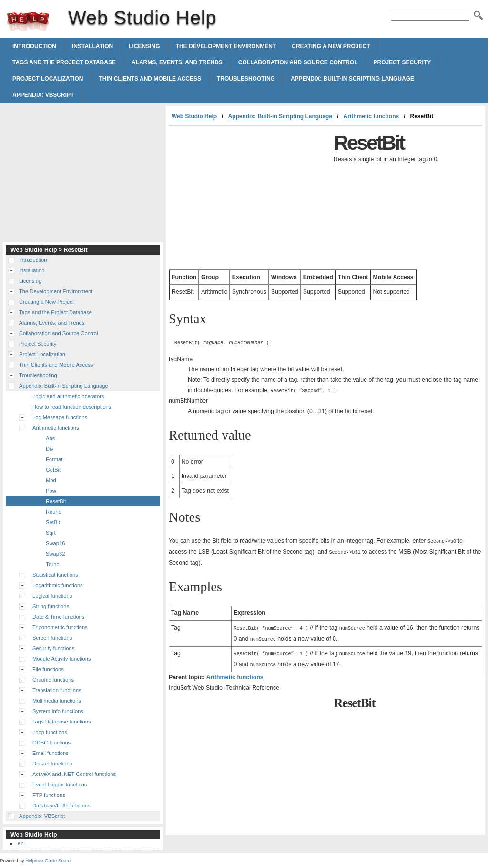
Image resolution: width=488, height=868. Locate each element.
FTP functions (49, 795)
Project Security (402, 62)
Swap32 (55, 554)
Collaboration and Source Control (298, 62)
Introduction (34, 46)
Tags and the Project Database (64, 62)
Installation (92, 46)
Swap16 (55, 543)
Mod (51, 480)
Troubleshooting (246, 79)
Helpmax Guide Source (49, 861)
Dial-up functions (52, 764)
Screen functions (52, 638)
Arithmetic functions (371, 116)
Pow (51, 491)
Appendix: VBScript (43, 95)
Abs (50, 438)
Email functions (51, 753)
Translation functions (57, 690)
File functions (48, 669)
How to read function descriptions (72, 407)
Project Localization (48, 79)
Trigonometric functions (60, 627)
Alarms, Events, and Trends (177, 62)
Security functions (53, 648)
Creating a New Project (331, 46)
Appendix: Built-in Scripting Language (352, 79)
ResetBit (56, 501)
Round (54, 512)
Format (54, 459)
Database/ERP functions (61, 806)
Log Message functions (60, 417)
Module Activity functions (62, 659)
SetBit (53, 522)
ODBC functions (51, 743)
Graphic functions (53, 680)
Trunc (52, 564)
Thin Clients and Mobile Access (150, 79)
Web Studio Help (28, 21)
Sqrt (51, 533)
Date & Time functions (58, 617)
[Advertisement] (249, 198)
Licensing (144, 46)
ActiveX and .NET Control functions (74, 774)
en (20, 843)
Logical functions (52, 596)
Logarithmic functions (58, 585)
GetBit (53, 470)
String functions (51, 606)
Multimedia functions (57, 701)
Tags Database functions (62, 722)
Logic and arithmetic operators (68, 396)
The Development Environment (226, 46)
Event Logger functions (60, 785)
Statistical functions (55, 575)
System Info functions (58, 711)
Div (50, 449)
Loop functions (50, 732)
